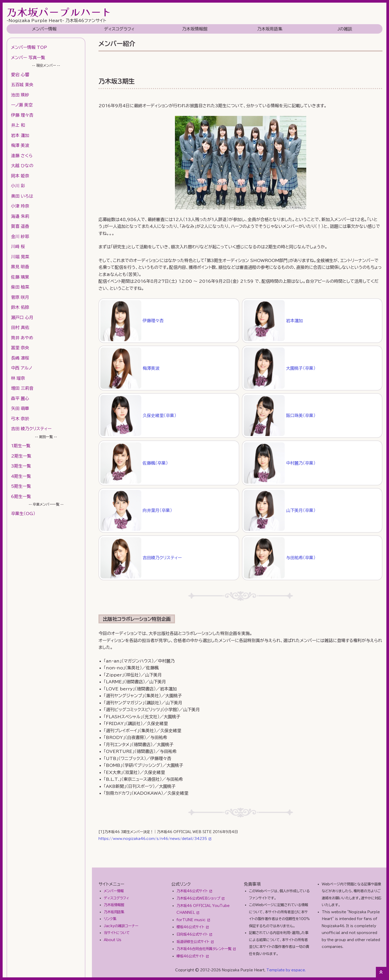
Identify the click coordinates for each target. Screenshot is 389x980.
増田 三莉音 (22, 388)
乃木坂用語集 (270, 29)
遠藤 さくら (22, 156)
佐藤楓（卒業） (134, 463)
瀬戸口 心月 (22, 317)
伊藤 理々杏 (22, 115)
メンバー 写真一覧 (28, 58)
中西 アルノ (22, 368)
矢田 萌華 (20, 408)
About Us (113, 940)
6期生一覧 (21, 496)
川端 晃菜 (20, 257)
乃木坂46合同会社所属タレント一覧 (204, 949)
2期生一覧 (21, 456)
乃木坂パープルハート (59, 12)
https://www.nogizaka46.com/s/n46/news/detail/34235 (153, 839)
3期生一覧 (21, 466)
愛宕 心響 (20, 75)
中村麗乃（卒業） (280, 463)
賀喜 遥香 (20, 226)
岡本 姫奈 (20, 176)
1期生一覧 (21, 446)
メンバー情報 (44, 29)
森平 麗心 (20, 398)
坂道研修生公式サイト (193, 942)
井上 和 (18, 125)
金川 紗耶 (20, 237)
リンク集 (110, 919)
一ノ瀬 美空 (22, 105)
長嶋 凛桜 (20, 358)
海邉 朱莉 (20, 216)
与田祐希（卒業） (280, 558)
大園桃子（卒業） (280, 368)
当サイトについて (117, 933)
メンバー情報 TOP (29, 47)
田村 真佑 (20, 327)
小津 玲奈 (20, 206)
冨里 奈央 (20, 348)
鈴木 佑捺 (20, 307)
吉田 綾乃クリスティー (31, 429)
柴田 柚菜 (20, 287)
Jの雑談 (345, 29)
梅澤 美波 (20, 145)
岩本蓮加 (273, 321)
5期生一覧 (21, 486)
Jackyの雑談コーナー (121, 926)
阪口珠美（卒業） (280, 415)
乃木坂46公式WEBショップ (198, 898)
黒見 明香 (20, 267)
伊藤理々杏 (132, 321)
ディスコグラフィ (119, 29)
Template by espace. (286, 970)
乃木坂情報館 (195, 29)
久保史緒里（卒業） (138, 415)
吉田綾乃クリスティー (141, 558)
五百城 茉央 (22, 85)
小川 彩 (18, 186)
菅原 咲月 (20, 297)
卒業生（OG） (23, 514)
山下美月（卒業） (280, 510)
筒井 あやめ (22, 338)
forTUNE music (191, 920)
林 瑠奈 (18, 378)
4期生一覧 (21, 476)
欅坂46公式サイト (190, 956)
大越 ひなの (22, 166)
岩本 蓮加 (20, 135)
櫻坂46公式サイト (190, 927)
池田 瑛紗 (20, 95)
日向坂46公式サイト (192, 934)
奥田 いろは (22, 196)
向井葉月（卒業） (136, 510)
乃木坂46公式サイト (192, 891)
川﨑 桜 (18, 247)
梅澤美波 (130, 368)
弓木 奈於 (20, 419)
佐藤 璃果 (20, 277)
